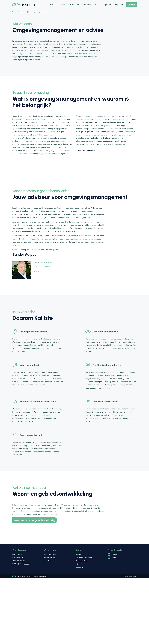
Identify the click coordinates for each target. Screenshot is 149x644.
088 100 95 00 (18, 621)
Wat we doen (75, 5)
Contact (131, 5)
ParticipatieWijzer (83, 627)
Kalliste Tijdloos (50, 624)
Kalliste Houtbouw (51, 621)
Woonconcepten (92, 5)
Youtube (113, 624)
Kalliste (62, 5)
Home (53, 5)
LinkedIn (37, 337)
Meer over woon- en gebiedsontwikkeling (37, 586)
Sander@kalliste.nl (47, 328)
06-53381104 (46, 332)
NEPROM (79, 630)
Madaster (80, 633)
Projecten (106, 5)
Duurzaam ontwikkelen (85, 624)
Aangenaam (118, 5)
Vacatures (80, 621)
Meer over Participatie (89, 185)
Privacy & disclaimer (131, 642)
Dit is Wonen (49, 627)
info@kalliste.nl (18, 624)
